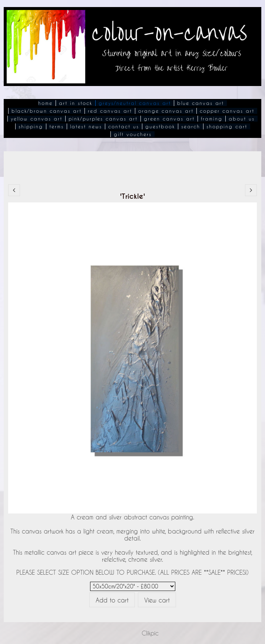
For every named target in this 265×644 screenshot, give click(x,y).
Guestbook (160, 126)
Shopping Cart (227, 126)
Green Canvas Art (169, 119)
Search (191, 126)
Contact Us (124, 126)
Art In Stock (76, 103)
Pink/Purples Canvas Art (103, 119)
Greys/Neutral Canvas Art (135, 103)
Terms (57, 126)
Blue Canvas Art (201, 103)
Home (45, 103)
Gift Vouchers (133, 134)
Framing (212, 119)
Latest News (86, 126)
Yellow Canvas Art (37, 119)
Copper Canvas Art (227, 111)
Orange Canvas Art (166, 111)
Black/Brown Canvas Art (47, 111)
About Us (242, 119)
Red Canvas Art (110, 111)
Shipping (31, 126)
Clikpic (150, 633)
